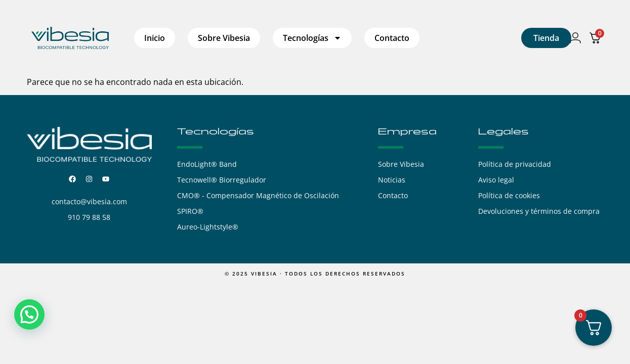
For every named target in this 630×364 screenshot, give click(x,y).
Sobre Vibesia (224, 38)
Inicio (155, 38)
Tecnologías (312, 38)
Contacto (392, 38)
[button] (29, 314)
